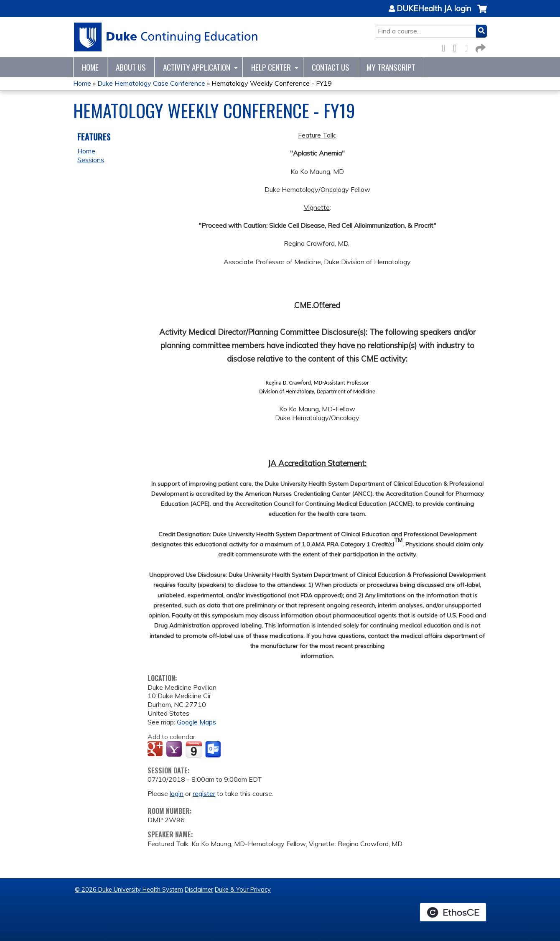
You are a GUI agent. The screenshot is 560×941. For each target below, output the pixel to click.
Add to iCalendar (194, 749)
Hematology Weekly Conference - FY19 (272, 83)
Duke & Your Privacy (243, 890)
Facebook (446, 47)
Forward (480, 47)
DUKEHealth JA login (434, 9)
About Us (131, 67)
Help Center (271, 67)
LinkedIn (468, 47)
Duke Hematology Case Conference (151, 83)
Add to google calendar (156, 750)
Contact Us (331, 67)
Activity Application (197, 67)
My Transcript (391, 67)
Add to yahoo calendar (175, 750)
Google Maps (196, 722)
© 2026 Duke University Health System (129, 890)
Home (90, 67)
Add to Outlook (214, 750)
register (204, 793)
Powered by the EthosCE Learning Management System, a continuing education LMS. (453, 912)
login (177, 793)
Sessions (91, 160)
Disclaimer (199, 890)
